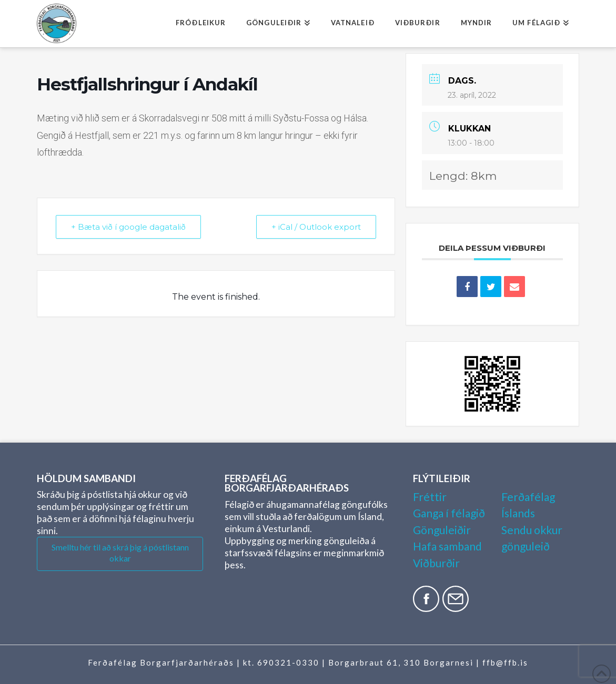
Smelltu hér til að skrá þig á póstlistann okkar (120, 553)
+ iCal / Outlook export (316, 227)
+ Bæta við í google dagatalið (128, 227)
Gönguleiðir (442, 530)
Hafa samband (447, 546)
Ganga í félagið (449, 513)
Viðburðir (436, 563)
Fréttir (430, 497)
